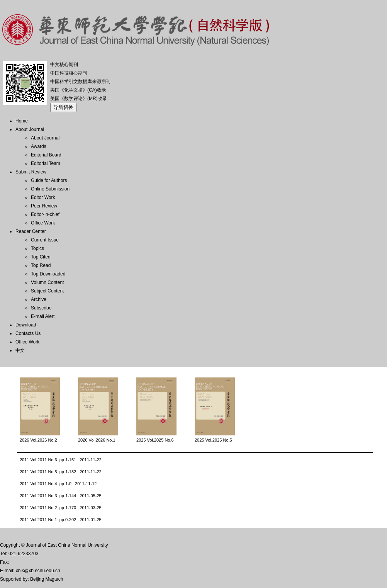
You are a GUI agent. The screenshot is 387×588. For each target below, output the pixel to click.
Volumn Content (47, 282)
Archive (39, 299)
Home (22, 121)
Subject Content (47, 291)
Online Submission (50, 189)
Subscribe (41, 308)
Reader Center (31, 231)
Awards (39, 146)
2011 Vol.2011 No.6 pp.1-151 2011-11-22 (61, 460)
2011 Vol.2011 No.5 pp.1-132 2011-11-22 (61, 472)
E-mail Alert (43, 316)
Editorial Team (46, 163)
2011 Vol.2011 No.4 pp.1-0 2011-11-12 (58, 484)
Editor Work (43, 197)
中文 (20, 350)
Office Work (43, 223)
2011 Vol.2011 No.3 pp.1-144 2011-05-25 (61, 496)
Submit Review (31, 172)
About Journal (30, 129)
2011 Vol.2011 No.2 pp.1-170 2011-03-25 (61, 508)
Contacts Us (28, 333)
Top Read (41, 265)
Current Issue (45, 240)
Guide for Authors (49, 180)
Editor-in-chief (45, 214)
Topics (37, 248)
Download (26, 325)
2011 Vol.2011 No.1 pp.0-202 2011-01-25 (61, 520)
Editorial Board (46, 155)
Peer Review (44, 206)
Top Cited (41, 257)
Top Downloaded (48, 274)
